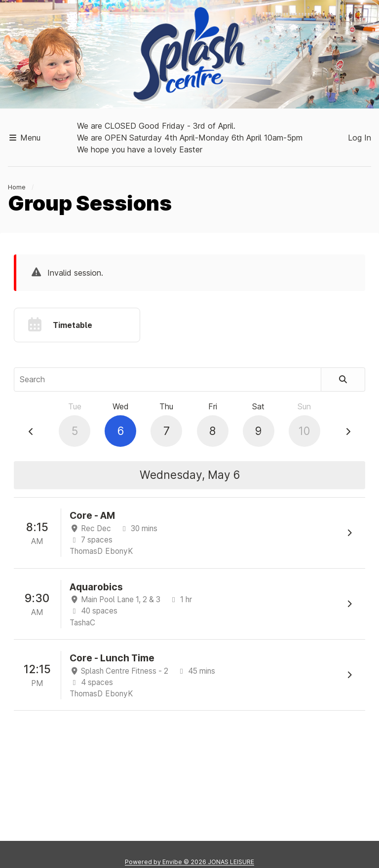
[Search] (343, 380)
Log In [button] (360, 138)
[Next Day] (348, 432)
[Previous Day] (31, 432)
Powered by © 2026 (189, 862)
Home (17, 187)
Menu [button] (24, 138)
